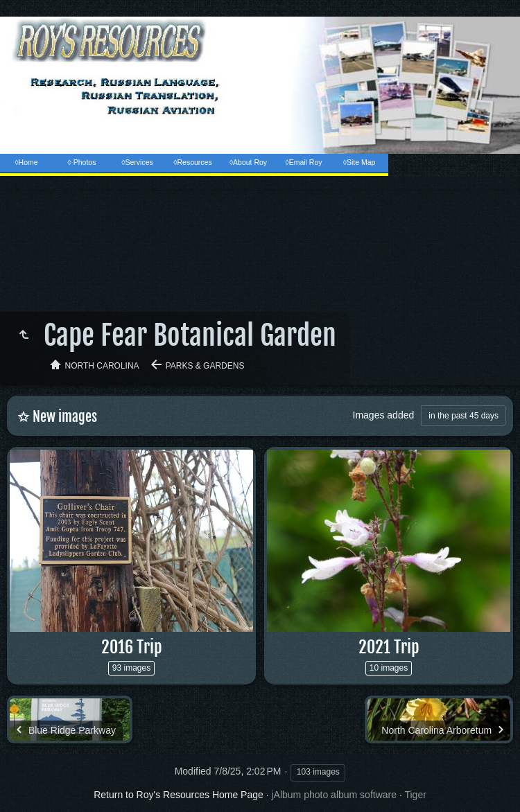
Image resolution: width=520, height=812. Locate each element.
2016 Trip (132, 647)
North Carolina (102, 366)
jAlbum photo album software (334, 795)
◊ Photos (82, 162)
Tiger (415, 795)
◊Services (137, 162)
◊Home (26, 162)
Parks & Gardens (205, 366)
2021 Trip (389, 647)
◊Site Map (359, 162)
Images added (384, 415)
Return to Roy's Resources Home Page (179, 795)
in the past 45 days (463, 416)
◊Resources (192, 162)
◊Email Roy (303, 162)
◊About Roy (248, 162)
